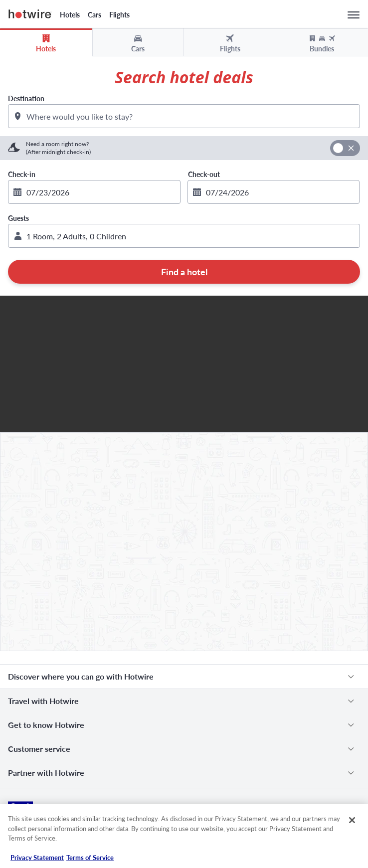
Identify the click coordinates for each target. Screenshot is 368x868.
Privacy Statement (37, 858)
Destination (26, 98)
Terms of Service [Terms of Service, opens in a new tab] (90, 858)
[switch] (345, 148)
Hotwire (30, 14)
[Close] (352, 820)
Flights (119, 15)
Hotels (70, 15)
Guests (18, 218)
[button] (184, 236)
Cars (94, 15)
